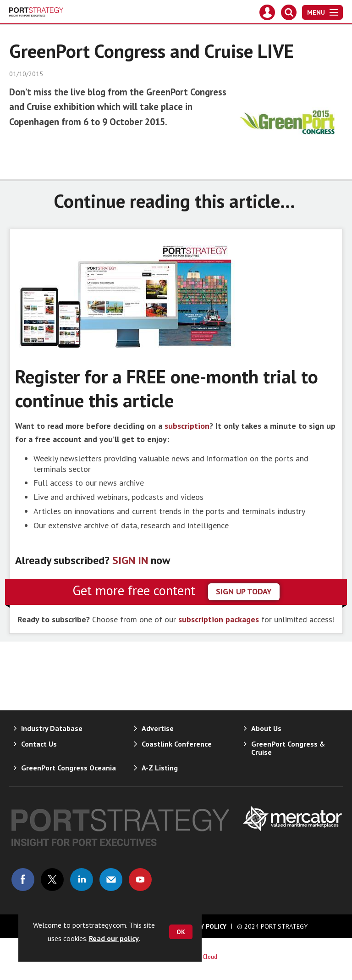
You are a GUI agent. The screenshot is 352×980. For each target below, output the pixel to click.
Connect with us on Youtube (140, 880)
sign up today (244, 591)
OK (181, 932)
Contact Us (39, 744)
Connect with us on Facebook (23, 880)
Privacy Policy (203, 926)
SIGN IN (130, 560)
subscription (187, 426)
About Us (266, 728)
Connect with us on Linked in (82, 880)
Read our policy (114, 938)
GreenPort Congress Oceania (69, 768)
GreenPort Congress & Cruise (288, 748)
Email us (111, 880)
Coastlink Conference (177, 744)
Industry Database (52, 728)
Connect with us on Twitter (52, 880)
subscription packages (219, 619)
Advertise (158, 728)
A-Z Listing (160, 768)
